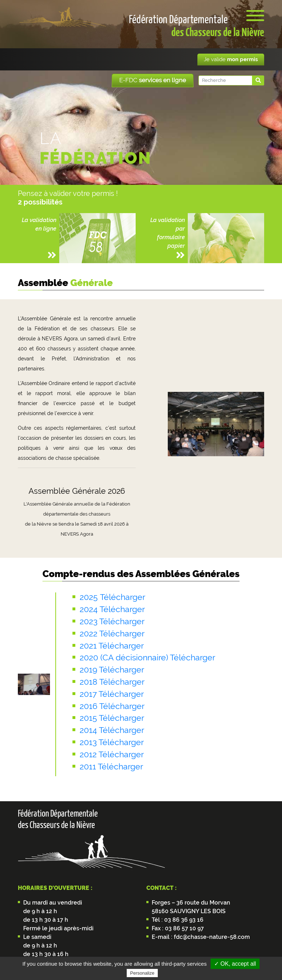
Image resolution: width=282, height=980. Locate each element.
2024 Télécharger (112, 609)
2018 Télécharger (112, 682)
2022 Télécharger (112, 634)
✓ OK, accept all (235, 964)
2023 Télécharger (112, 621)
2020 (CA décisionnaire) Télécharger (147, 658)
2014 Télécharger (112, 730)
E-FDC (153, 80)
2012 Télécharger (112, 754)
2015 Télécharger (112, 718)
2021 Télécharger (112, 646)
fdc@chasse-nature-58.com (211, 937)
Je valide (231, 59)
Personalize (142, 973)
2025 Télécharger (112, 597)
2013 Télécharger (112, 742)
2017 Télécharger (112, 694)
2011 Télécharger (111, 767)
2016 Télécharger (112, 706)
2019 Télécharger (112, 670)
